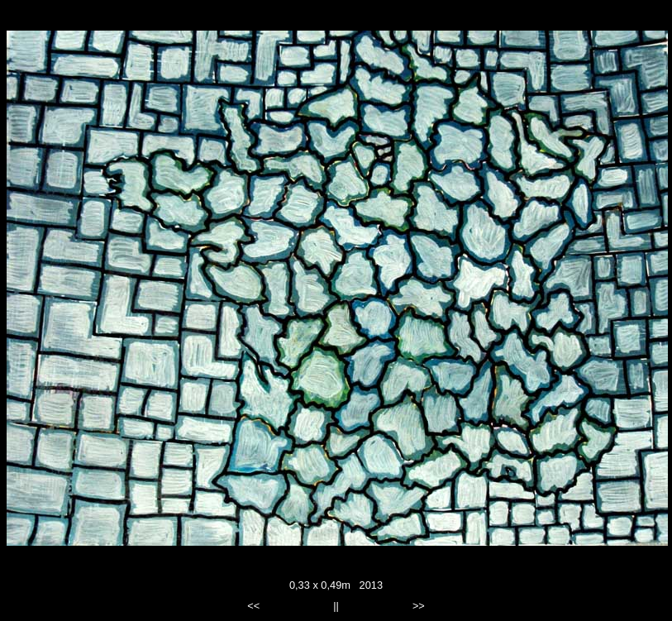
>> (419, 606)
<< (253, 606)
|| (336, 606)
